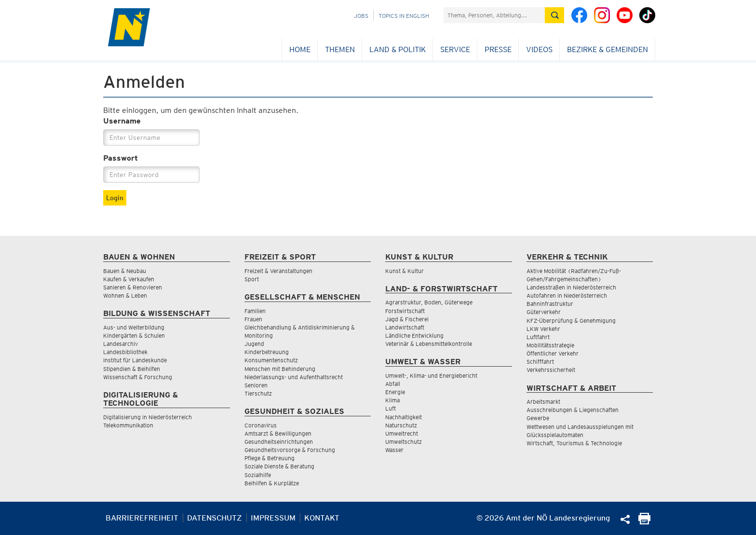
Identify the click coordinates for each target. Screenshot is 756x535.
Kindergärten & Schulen (134, 336)
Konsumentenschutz (271, 360)
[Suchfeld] (494, 15)
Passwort (121, 158)
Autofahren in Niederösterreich (567, 295)
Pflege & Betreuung (270, 458)
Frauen (253, 319)
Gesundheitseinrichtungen (279, 442)
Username (122, 121)
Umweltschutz (404, 442)
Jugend (254, 344)
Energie (395, 392)
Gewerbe (538, 418)
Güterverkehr (544, 312)
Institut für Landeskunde (135, 360)
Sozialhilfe (258, 475)
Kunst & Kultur (405, 271)
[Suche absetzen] (554, 15)
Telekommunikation (128, 425)
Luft (391, 408)
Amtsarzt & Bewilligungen (278, 433)
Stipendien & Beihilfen (132, 369)
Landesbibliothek (125, 352)
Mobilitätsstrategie (550, 345)
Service (455, 49)
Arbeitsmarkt (543, 402)
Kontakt (322, 518)
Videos (539, 49)
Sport (252, 279)
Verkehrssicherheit (551, 370)
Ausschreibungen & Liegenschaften (573, 410)
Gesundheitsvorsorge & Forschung (290, 450)
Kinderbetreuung (267, 352)
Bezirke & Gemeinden (607, 49)
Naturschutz (401, 425)
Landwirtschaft (405, 327)
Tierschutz (258, 393)
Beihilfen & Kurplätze (272, 483)
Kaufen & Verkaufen (129, 279)
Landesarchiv (121, 344)
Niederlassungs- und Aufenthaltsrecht (294, 377)
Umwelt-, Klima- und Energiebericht (431, 376)
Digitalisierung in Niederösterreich (148, 417)
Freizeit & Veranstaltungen (278, 271)
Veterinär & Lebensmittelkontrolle (429, 344)
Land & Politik (398, 49)
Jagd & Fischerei (407, 319)
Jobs (361, 16)
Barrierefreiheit (142, 518)
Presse (498, 49)
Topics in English (404, 16)
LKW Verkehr (543, 329)
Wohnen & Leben (125, 295)
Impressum (273, 518)
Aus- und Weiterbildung (134, 327)
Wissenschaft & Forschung (138, 377)
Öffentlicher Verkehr (553, 353)
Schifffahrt (540, 362)
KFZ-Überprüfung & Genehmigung (571, 321)
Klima (392, 400)
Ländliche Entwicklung (414, 336)
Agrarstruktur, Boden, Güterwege (429, 302)
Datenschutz (215, 518)
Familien (255, 311)
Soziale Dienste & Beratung (279, 466)
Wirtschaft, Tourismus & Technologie (574, 443)
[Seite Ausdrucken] (644, 522)
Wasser (394, 450)
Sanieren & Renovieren (133, 287)
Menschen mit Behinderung (280, 369)
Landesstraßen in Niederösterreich (571, 287)
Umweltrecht (402, 433)
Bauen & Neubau (125, 271)
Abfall (393, 384)
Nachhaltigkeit (404, 417)
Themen (340, 49)
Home (300, 49)
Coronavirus (261, 425)
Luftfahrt (538, 337)
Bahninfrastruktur (550, 304)
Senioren (256, 385)
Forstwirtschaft (405, 311)
